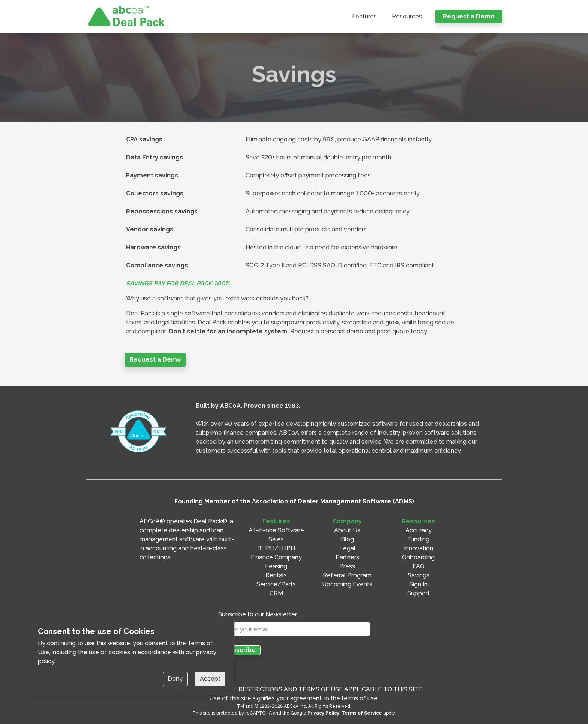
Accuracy (418, 530)
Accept (210, 679)
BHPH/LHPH (276, 548)
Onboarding (418, 557)
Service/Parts (276, 584)
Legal (347, 548)
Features (364, 16)
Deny (175, 679)
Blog (347, 539)
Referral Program (347, 575)
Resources (407, 16)
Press (347, 566)
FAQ (418, 566)
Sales (276, 539)
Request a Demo (469, 16)
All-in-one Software (276, 530)
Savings (418, 575)
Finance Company (276, 557)
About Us (347, 530)
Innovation (418, 548)
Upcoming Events (347, 584)
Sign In (418, 584)
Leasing (276, 566)
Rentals (276, 575)
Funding (418, 539)
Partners (347, 557)
